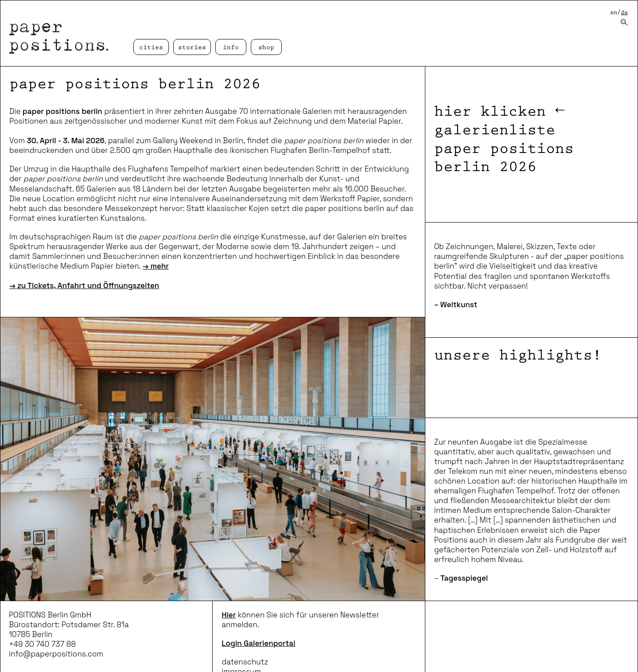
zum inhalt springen (0, 0)
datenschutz (245, 662)
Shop (266, 48)
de (624, 13)
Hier (229, 615)
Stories (192, 48)
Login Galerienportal (258, 643)
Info (231, 48)
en (614, 13)
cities (151, 48)
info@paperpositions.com (56, 654)
